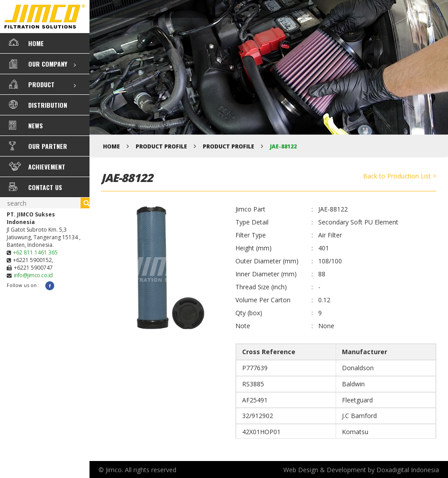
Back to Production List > (400, 176)
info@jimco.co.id (33, 275)
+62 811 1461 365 (35, 252)
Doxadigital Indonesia (408, 470)
